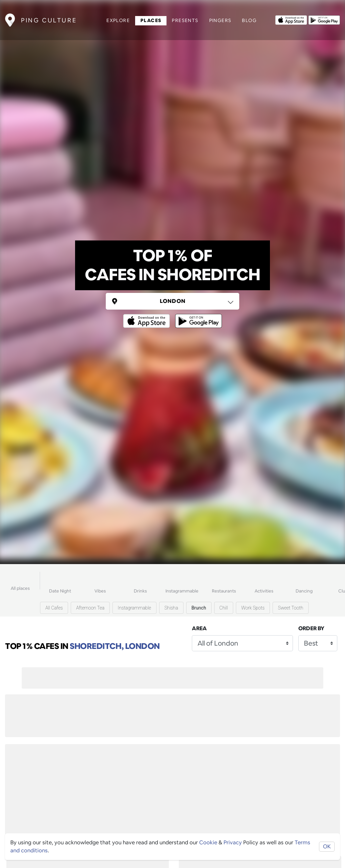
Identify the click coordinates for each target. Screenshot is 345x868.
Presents (185, 20)
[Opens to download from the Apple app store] (291, 19)
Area (199, 628)
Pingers (220, 20)
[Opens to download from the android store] (324, 19)
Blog (249, 20)
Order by (311, 628)
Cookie (208, 842)
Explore (118, 20)
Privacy (233, 842)
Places (151, 20)
